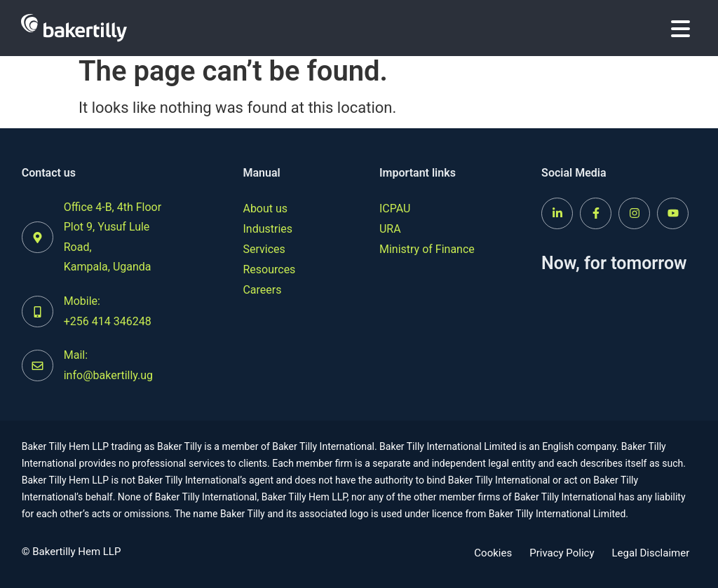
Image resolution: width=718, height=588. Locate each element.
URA (390, 229)
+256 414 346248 (108, 321)
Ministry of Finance (427, 249)
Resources (269, 269)
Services (264, 249)
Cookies (493, 553)
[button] (680, 29)
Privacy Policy (562, 553)
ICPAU (395, 208)
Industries (267, 229)
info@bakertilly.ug (108, 375)
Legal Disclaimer (651, 553)
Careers (262, 290)
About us (265, 208)
